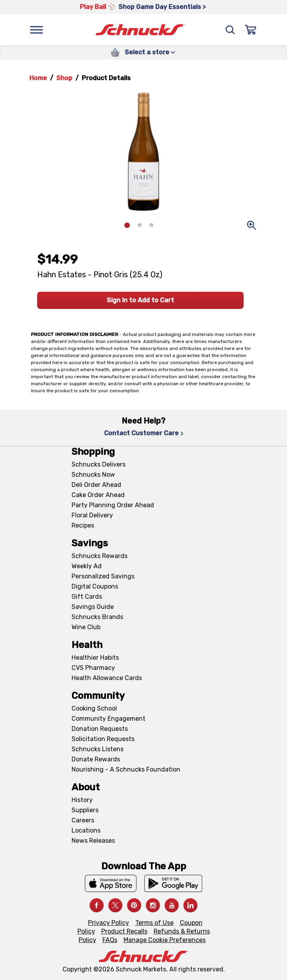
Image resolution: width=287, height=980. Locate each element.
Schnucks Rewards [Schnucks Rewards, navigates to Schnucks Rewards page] (100, 556)
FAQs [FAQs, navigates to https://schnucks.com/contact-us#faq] (110, 940)
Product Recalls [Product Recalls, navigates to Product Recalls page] (124, 931)
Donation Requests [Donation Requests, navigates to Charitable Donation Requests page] (100, 729)
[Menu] (36, 30)
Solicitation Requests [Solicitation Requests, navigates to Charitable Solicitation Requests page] (103, 739)
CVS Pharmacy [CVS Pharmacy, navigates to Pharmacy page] (93, 668)
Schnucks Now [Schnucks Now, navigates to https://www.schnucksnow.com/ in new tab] (93, 475)
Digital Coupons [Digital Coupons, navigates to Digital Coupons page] (95, 586)
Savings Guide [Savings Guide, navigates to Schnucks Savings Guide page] (93, 607)
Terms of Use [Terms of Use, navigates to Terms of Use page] (154, 923)
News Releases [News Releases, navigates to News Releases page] (93, 841)
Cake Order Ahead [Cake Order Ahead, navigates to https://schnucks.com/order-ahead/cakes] (98, 495)
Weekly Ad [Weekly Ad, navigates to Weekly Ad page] (87, 566)
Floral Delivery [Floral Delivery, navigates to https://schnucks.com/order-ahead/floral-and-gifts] (92, 515)
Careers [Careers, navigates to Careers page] (83, 820)
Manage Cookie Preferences (165, 940)
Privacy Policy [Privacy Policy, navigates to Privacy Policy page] (109, 923)
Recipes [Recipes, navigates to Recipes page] (83, 525)
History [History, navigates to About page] (82, 800)
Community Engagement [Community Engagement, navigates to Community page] (109, 719)
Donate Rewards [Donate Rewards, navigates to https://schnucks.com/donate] (96, 759)
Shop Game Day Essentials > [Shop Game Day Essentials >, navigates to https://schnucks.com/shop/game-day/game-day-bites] (162, 7)
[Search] (230, 30)
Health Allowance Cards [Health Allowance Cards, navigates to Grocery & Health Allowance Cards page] (107, 678)
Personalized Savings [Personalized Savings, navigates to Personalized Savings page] (103, 576)
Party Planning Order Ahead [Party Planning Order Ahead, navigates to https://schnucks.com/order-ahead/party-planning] (113, 505)
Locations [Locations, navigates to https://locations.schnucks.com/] (86, 830)
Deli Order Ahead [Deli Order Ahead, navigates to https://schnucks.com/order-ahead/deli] (96, 485)
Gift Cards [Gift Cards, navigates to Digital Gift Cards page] (87, 597)
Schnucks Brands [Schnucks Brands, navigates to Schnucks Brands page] (97, 617)
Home (38, 78)
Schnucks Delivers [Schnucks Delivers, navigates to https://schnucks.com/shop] (99, 464)
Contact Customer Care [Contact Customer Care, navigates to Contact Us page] (144, 433)
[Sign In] (251, 30)
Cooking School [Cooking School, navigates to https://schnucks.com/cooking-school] (94, 708)
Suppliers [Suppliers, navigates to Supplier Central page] (85, 810)
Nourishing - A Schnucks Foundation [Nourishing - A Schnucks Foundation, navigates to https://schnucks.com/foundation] (126, 769)
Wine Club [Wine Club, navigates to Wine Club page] (86, 627)
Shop (64, 78)
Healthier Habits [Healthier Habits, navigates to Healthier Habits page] (95, 658)
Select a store (150, 52)
